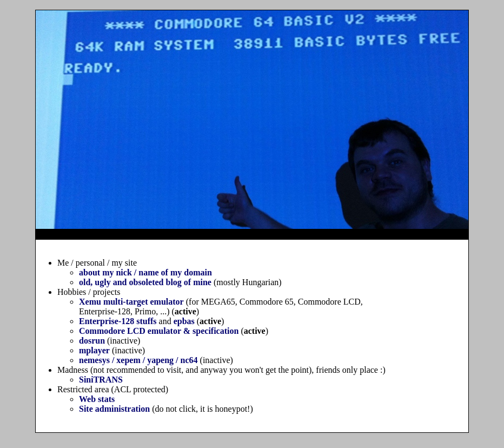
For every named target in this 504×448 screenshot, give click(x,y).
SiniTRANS (101, 380)
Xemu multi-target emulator (131, 302)
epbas (184, 321)
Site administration (114, 409)
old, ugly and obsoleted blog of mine (145, 282)
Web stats (97, 399)
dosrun (92, 341)
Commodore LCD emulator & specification (159, 331)
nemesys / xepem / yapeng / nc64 (138, 360)
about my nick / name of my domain (145, 272)
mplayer (94, 350)
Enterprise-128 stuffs (118, 321)
